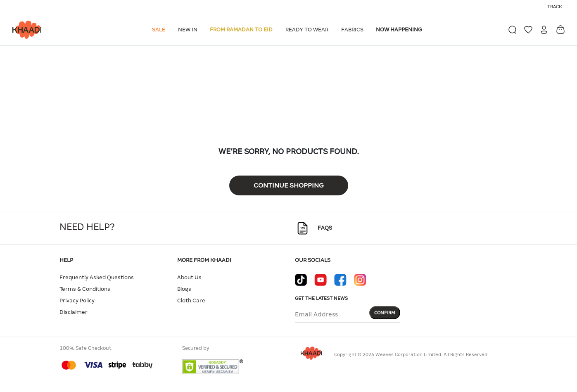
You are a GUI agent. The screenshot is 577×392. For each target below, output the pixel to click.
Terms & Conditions (85, 289)
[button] (160, 30)
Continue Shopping (289, 185)
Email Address (316, 314)
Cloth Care (191, 301)
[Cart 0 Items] (560, 30)
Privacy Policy (77, 301)
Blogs (184, 289)
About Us (189, 277)
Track (555, 7)
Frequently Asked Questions (97, 277)
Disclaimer (74, 312)
